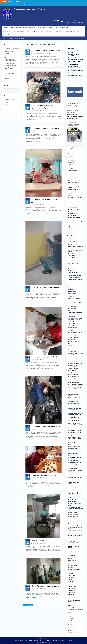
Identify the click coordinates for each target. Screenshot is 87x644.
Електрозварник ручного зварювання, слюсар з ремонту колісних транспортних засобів (76, 509)
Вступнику (58, 4)
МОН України (71, 49)
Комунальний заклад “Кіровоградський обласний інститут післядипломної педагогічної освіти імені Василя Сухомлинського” (76, 69)
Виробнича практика (41, 53)
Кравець (70, 344)
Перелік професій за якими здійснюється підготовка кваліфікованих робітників (74, 482)
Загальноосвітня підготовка (74, 301)
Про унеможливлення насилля (75, 503)
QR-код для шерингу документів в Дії (73, 31)
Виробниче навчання (73, 160)
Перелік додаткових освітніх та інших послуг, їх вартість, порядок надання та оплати (75, 477)
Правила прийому (72, 499)
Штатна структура (72, 627)
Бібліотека (70, 245)
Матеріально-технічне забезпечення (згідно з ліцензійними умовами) (73, 367)
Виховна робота (71, 254)
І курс (69, 311)
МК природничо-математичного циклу (75, 180)
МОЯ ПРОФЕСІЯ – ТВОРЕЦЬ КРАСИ (46, 287)
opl (34, 53)
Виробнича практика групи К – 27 (45, 357)
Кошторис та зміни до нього (74, 342)
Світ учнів (70, 550)
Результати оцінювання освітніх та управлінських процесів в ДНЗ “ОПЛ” (75, 532)
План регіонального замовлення (75, 486)
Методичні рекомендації (73, 382)
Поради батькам (71, 497)
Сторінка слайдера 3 (72, 593)
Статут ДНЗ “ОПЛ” (72, 572)
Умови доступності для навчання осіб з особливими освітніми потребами (75, 600)
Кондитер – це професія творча (44, 475)
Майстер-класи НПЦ (72, 357)
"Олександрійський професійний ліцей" (31, 9)
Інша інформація (71, 323)
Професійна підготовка (73, 512)
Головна (5, 28)
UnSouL (49, 639)
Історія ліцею (71, 325)
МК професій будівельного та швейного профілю (74, 183)
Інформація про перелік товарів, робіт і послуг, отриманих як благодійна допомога (75, 320)
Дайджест (70, 164)
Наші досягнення (72, 193)
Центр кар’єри (11, 35)
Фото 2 (69, 616)
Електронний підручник (33, 31)
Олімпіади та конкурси (73, 205)
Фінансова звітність (72, 228)
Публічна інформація (72, 523)
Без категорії (71, 152)
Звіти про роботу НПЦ (73, 306)
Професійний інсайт (72, 216)
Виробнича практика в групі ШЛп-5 (45, 128)
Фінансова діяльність (69, 4)
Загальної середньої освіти (74, 299)
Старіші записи (28, 605)
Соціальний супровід (72, 567)
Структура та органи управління (75, 597)
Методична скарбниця (73, 374)
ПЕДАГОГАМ (72, 579)
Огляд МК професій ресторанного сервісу (75, 198)
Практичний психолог (73, 501)
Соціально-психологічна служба (75, 222)
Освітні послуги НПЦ (72, 466)
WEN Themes (47, 642)
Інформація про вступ (73, 316)
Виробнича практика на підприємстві (46, 51)
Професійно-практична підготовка (76, 519)
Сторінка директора (72, 226)
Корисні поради (66, 28)
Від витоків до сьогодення (29, 28)
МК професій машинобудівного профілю (75, 187)
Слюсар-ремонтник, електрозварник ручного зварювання (73, 562)
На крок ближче (38, 541)
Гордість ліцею (71, 162)
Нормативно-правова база (15, 28)
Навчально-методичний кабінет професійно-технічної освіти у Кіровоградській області (75, 76)
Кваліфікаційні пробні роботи (74, 173)
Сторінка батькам (40, 4)
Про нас (39, 28)
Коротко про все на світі (73, 177)
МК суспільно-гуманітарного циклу (74, 190)
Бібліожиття (70, 154)
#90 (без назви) (71, 239)
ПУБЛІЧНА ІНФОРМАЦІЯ (20, 4)
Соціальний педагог (72, 565)
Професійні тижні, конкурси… (74, 218)
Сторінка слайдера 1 (72, 588)
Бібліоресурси (71, 156)
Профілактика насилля (73, 521)
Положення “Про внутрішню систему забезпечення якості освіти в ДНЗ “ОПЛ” (74, 494)
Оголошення (58, 28)
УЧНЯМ (71, 581)
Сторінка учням (49, 4)
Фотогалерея (31, 4)
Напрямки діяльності (48, 28)
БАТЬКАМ (72, 577)
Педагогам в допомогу (73, 474)
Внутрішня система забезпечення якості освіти (51, 31)
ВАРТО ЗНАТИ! (72, 575)
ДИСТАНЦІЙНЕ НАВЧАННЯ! (9, 31)
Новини (5, 35)
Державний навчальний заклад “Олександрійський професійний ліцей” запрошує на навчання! (75, 274)
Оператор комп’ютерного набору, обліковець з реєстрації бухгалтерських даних (75, 459)
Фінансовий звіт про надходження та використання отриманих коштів (75, 611)
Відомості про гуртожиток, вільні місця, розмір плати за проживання (75, 263)
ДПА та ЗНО (70, 169)
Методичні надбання (73, 372)
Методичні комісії (72, 380)
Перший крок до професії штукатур (45, 586)
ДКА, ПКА (70, 167)
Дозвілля (70, 284)
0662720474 (55, 21)
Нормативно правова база (74, 446)
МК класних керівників (73, 392)
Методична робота (72, 370)
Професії (70, 505)
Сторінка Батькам (72, 586)
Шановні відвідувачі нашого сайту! (76, 625)
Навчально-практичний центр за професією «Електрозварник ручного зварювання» (75, 408)
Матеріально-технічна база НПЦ (75, 361)
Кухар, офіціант (71, 348)
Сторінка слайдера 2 (72, 590)
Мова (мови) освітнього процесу (75, 398)
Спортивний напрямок (73, 224)
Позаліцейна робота (72, 207)
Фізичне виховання (72, 607)
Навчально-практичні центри (23, 35)
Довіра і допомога (22, 31)
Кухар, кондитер (71, 346)
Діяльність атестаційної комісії (75, 280)
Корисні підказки (72, 339)
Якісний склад (71, 633)
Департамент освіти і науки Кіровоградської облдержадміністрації (74, 63)
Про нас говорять (72, 214)
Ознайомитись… (44, 64)
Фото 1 (69, 614)
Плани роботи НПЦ (72, 488)
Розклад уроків (71, 220)
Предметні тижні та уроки (74, 209)
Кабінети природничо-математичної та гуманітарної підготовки (75, 329)
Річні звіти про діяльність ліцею (75, 536)
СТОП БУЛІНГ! (80, 4)
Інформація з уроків (72, 171)
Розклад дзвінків (72, 538)
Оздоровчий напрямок (73, 203)
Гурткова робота (71, 271)
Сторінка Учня (71, 595)
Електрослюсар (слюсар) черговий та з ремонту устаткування (73, 295)
